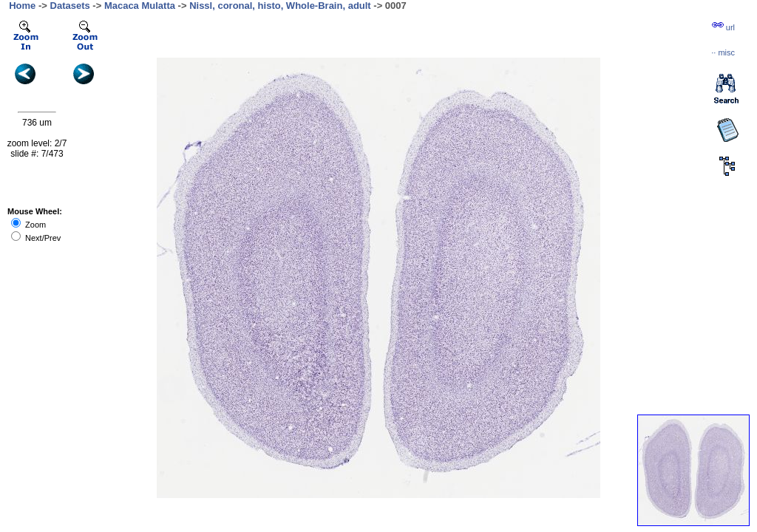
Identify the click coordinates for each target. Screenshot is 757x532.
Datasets (70, 6)
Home (22, 6)
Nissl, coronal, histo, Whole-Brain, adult (280, 6)
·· (723, 52)
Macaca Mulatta (140, 6)
